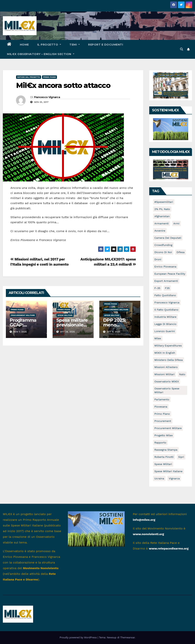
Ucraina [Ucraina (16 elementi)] (159, 478)
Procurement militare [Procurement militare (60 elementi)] (168, 428)
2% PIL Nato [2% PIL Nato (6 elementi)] (162, 209)
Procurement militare (23, 315)
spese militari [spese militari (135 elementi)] (163, 464)
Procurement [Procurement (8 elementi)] (163, 421)
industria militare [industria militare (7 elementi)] (165, 317)
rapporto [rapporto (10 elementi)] (160, 443)
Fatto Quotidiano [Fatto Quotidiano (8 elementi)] (165, 295)
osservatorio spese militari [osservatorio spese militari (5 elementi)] (167, 390)
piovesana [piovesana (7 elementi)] (161, 407)
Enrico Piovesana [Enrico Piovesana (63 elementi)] (165, 267)
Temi (75, 45)
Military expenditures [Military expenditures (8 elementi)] (168, 346)
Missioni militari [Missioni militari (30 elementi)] (164, 374)
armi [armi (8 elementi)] (176, 223)
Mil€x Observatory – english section (41, 54)
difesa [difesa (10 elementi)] (180, 252)
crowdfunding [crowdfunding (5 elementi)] (163, 245)
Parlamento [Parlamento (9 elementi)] (162, 399)
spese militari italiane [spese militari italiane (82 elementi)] (168, 471)
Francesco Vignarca (47, 97)
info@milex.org (144, 520)
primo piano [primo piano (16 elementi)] (162, 414)
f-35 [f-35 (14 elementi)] (157, 288)
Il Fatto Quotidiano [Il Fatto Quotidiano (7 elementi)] (166, 310)
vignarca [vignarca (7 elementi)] (174, 478)
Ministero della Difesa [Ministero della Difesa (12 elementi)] (169, 360)
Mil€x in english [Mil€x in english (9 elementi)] (165, 353)
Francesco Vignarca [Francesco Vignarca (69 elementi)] (167, 302)
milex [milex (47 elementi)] (158, 338)
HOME (24, 45)
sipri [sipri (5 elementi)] (181, 457)
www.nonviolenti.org (148, 534)
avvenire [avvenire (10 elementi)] (160, 231)
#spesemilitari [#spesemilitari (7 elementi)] (164, 202)
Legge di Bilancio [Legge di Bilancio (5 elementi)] (165, 324)
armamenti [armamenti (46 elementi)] (162, 223)
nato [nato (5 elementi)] (182, 374)
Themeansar (128, 637)
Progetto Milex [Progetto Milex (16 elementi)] (164, 435)
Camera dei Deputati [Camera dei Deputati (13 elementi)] (168, 238)
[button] (182, 49)
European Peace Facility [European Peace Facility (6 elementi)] (170, 274)
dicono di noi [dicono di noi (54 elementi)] (163, 252)
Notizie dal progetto (29, 77)
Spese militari (65, 315)
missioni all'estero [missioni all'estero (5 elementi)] (166, 367)
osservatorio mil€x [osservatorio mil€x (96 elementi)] (167, 381)
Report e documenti (106, 45)
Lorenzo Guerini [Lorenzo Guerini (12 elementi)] (165, 331)
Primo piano (50, 77)
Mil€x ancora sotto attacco (63, 85)
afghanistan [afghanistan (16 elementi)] (162, 216)
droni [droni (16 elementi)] (158, 259)
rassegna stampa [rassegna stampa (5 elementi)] (166, 450)
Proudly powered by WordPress (79, 637)
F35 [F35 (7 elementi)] (167, 288)
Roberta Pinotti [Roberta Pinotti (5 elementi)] (164, 457)
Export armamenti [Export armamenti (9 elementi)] (166, 281)
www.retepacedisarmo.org (169, 548)
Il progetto (49, 45)
